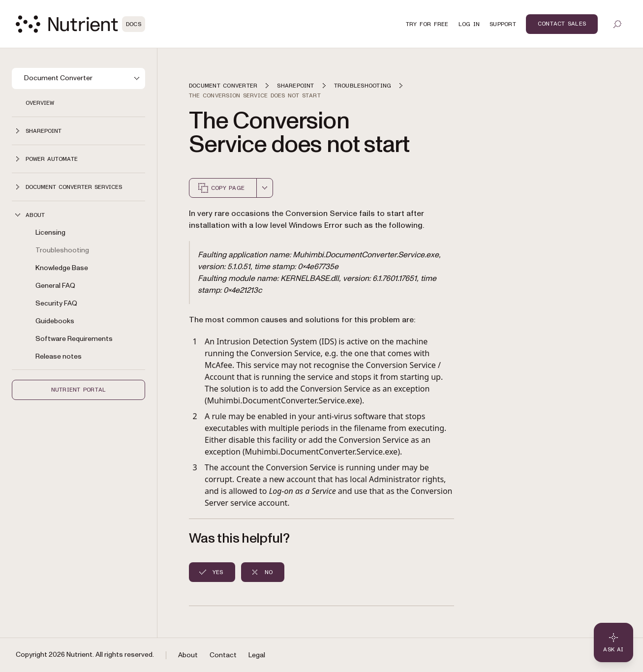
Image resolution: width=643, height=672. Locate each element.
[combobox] (265, 188)
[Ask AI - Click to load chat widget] (613, 642)
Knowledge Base (62, 268)
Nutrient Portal (79, 390)
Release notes (59, 356)
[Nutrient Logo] (80, 24)
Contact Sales (562, 24)
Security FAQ (56, 303)
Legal (257, 655)
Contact (223, 655)
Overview (40, 103)
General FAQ (55, 286)
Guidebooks (55, 321)
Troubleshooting (62, 250)
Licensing (50, 232)
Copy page (221, 188)
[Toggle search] (617, 24)
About (188, 655)
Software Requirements (74, 339)
